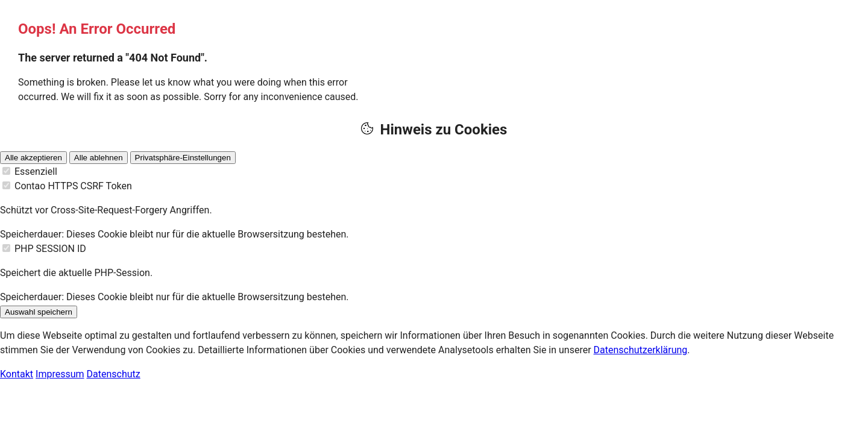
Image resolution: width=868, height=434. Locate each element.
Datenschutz (114, 374)
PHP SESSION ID (50, 249)
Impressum (60, 374)
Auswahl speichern (39, 312)
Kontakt (17, 374)
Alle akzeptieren (33, 158)
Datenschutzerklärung (641, 350)
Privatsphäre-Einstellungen (183, 158)
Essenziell (36, 171)
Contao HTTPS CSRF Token (73, 186)
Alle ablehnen (99, 158)
